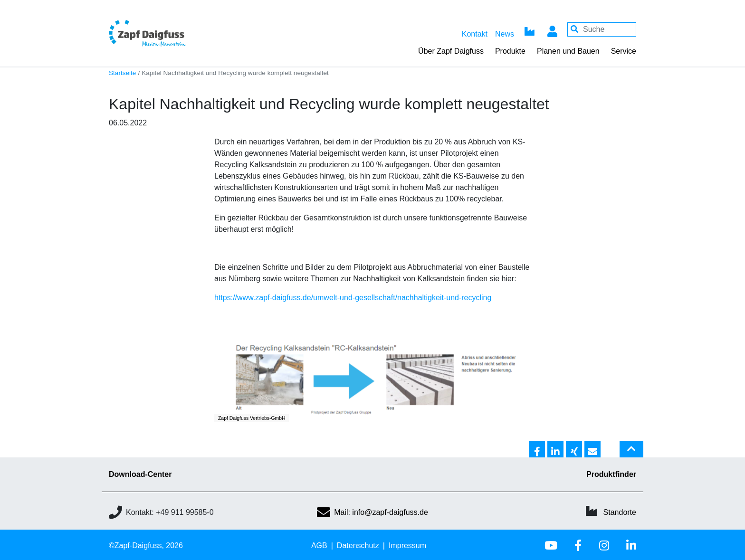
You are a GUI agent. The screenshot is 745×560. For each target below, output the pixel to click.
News (505, 34)
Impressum (407, 546)
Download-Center (140, 474)
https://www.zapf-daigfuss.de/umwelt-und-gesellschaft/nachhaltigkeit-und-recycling (353, 298)
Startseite (122, 73)
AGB (319, 546)
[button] (537, 450)
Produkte (510, 51)
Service (624, 51)
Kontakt (475, 34)
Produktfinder (611, 474)
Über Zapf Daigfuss (451, 51)
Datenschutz (358, 546)
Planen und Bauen (568, 51)
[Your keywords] (602, 29)
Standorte (620, 512)
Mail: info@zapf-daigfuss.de (372, 512)
